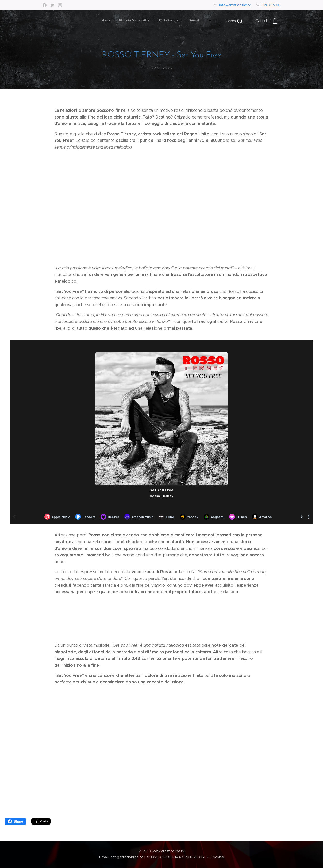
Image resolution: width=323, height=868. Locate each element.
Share (15, 821)
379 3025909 (271, 5)
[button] (234, 21)
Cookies (217, 857)
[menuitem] (134, 21)
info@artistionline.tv (235, 5)
